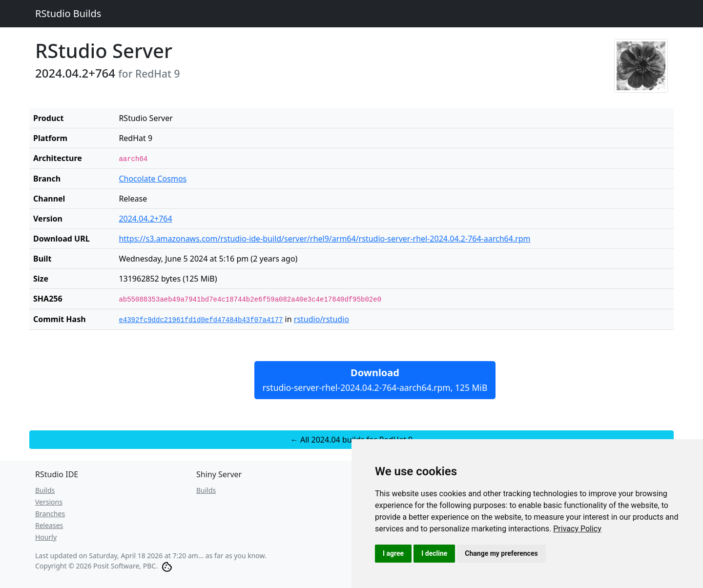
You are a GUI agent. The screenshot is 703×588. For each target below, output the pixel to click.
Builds (45, 490)
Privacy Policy (577, 529)
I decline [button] (434, 553)
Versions (49, 502)
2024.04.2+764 (145, 219)
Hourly (46, 537)
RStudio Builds (68, 13)
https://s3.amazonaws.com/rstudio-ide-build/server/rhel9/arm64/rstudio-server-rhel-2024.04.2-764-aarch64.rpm (324, 239)
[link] (577, 529)
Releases (49, 525)
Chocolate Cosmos (153, 179)
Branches (50, 514)
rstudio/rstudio (321, 319)
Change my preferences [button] (501, 553)
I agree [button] (393, 553)
